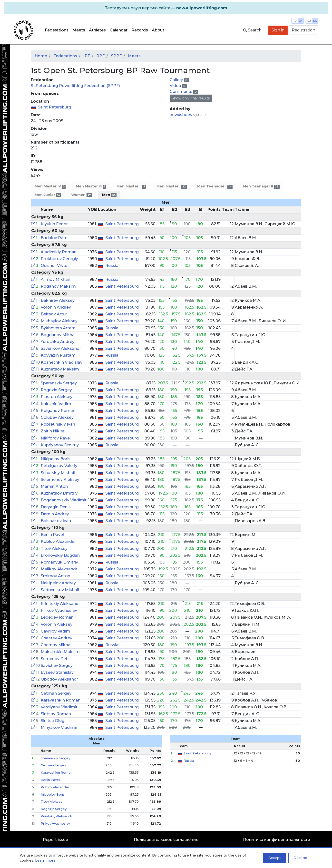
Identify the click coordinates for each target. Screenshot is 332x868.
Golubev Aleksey (57, 417)
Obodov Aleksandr (59, 679)
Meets (79, 30)
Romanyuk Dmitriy (59, 562)
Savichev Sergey (57, 666)
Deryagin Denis (56, 507)
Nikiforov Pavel (56, 438)
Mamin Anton (54, 486)
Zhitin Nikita (53, 431)
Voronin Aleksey (57, 624)
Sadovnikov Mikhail (60, 590)
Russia (112, 266)
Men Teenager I (215, 186)
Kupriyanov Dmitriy (60, 445)
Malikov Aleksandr (59, 569)
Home (41, 56)
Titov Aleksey (54, 549)
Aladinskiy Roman (59, 252)
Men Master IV (50, 186)
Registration (303, 30)
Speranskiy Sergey (59, 383)
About (158, 30)
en (301, 21)
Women (81, 195)
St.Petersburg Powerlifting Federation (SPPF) (75, 86)
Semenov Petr (55, 659)
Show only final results (191, 98)
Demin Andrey (55, 514)
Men (109, 195)
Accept (275, 858)
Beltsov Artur (54, 314)
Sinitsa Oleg (53, 721)
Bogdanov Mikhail (59, 335)
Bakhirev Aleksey (58, 300)
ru (295, 21)
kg (315, 21)
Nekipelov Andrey (58, 583)
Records (140, 30)
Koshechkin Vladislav (62, 362)
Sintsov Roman (56, 714)
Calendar (119, 30)
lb (309, 21)
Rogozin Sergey (56, 390)
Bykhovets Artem (58, 328)
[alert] (166, 8)
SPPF (116, 56)
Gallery (177, 80)
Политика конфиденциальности (277, 840)
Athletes (97, 30)
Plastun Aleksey (57, 397)
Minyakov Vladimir (59, 727)
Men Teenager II (261, 186)
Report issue (55, 840)
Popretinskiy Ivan (58, 424)
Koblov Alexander (58, 541)
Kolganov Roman (58, 411)
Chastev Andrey (56, 638)
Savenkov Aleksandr (61, 348)
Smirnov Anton (55, 576)
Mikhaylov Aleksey (59, 321)
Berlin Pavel (52, 535)
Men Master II (131, 186)
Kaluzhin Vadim (56, 404)
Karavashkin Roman (61, 700)
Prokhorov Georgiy (59, 259)
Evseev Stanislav (57, 672)
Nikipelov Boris (56, 459)
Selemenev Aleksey (60, 480)
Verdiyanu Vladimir (59, 707)
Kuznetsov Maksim (60, 369)
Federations (57, 30)
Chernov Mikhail (57, 645)
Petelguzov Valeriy (59, 466)
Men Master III (91, 186)
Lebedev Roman (57, 617)
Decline (300, 858)
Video (176, 86)
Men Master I (172, 186)
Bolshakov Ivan (56, 521)
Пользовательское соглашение (166, 840)
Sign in (278, 30)
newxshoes (181, 115)
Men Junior (48, 195)
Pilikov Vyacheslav (59, 610)
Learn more (45, 860)
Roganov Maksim (58, 286)
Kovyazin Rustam (58, 355)
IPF (87, 56)
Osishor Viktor (55, 266)
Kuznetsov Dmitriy (59, 493)
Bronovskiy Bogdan (60, 555)
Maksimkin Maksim (60, 652)
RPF (100, 56)
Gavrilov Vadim (55, 631)
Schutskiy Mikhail (58, 473)
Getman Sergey (56, 693)
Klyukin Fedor (54, 224)
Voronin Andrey (56, 307)
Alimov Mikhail (55, 279)
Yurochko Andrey (58, 342)
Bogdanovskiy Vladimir (64, 500)
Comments (181, 92)
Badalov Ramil (55, 238)
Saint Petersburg (54, 107)
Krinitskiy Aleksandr (60, 604)
